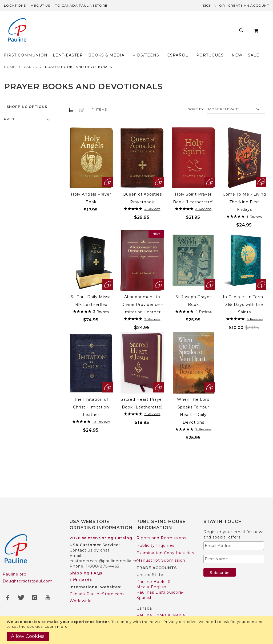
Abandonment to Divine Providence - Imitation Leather (142, 315)
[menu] (143, 56)
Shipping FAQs (86, 573)
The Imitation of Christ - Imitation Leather (91, 418)
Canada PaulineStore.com (97, 594)
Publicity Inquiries (155, 545)
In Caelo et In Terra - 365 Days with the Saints (244, 315)
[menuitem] (41, 52)
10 (101, 433)
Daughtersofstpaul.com (28, 581)
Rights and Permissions (161, 538)
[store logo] (17, 31)
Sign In (210, 5)
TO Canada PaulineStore (81, 5)
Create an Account (248, 5)
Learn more (56, 626)
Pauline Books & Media (161, 615)
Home (10, 78)
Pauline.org (15, 574)
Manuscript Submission (161, 560)
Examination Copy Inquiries (165, 553)
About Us (41, 5)
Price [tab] (10, 130)
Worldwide (81, 601)
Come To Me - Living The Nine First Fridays (244, 213)
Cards (30, 78)
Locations (15, 5)
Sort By (196, 120)
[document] (137, 630)
